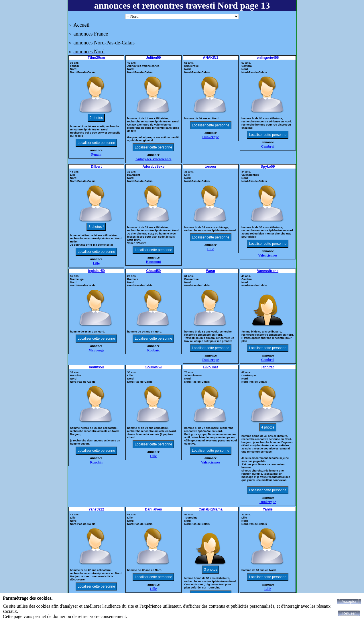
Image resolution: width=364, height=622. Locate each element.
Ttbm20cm (96, 58)
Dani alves (153, 509)
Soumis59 (153, 367)
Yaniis (268, 509)
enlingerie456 (268, 58)
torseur (211, 167)
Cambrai (268, 146)
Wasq (210, 271)
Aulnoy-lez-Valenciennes (154, 159)
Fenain (96, 154)
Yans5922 (96, 509)
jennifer (268, 367)
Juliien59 (153, 58)
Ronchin (96, 462)
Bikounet (211, 367)
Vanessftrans (268, 271)
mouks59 (96, 367)
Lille (96, 263)
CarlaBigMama (211, 509)
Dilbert (96, 167)
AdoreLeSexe (153, 167)
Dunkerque (210, 137)
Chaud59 (153, 271)
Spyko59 (268, 167)
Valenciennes (268, 255)
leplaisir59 (96, 271)
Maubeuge (96, 350)
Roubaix (153, 350)
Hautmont (153, 262)
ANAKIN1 (211, 58)
